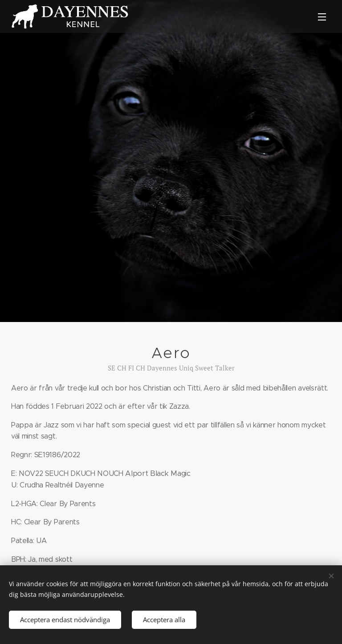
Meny (322, 17)
